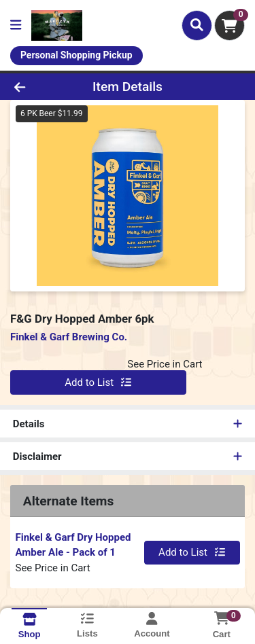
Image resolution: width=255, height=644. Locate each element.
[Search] (197, 25)
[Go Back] (39, 87)
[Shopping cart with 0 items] (230, 25)
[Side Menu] (16, 25)
